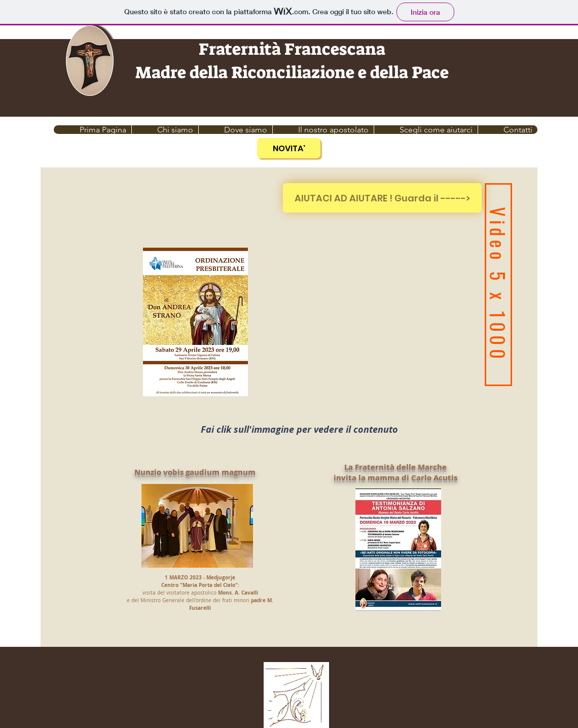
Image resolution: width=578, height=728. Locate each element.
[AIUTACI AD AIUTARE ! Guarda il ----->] (382, 198)
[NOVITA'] (289, 148)
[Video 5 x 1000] (498, 285)
